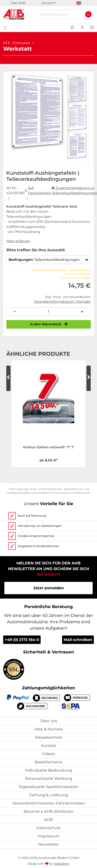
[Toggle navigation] (5, 27)
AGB (48, 820)
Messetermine (48, 737)
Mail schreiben (78, 640)
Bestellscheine (49, 762)
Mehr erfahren (18, 241)
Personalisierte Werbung (49, 779)
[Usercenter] (82, 27)
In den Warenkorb (49, 324)
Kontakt (49, 746)
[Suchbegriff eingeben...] (63, 14)
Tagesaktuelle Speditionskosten (49, 787)
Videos (48, 754)
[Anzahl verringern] (15, 312)
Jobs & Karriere (48, 729)
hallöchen (62, 864)
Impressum (48, 836)
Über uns (49, 721)
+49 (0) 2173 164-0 (22, 640)
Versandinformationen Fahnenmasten (49, 803)
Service (48, 3)
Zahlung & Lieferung (48, 795)
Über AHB (18, 3)
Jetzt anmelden (48, 588)
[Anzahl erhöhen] (82, 312)
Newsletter (48, 844)
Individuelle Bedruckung (48, 770)
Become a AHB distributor (49, 811)
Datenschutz (48, 828)
